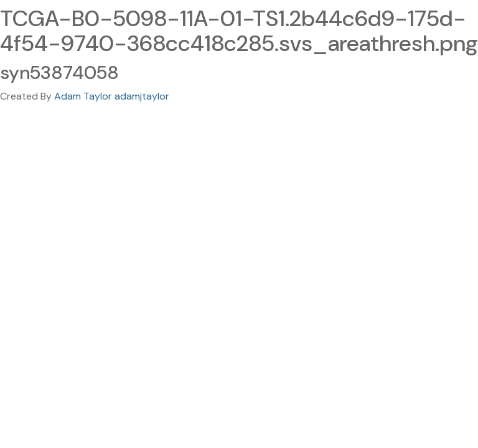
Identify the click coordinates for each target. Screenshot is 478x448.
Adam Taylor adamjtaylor (112, 96)
